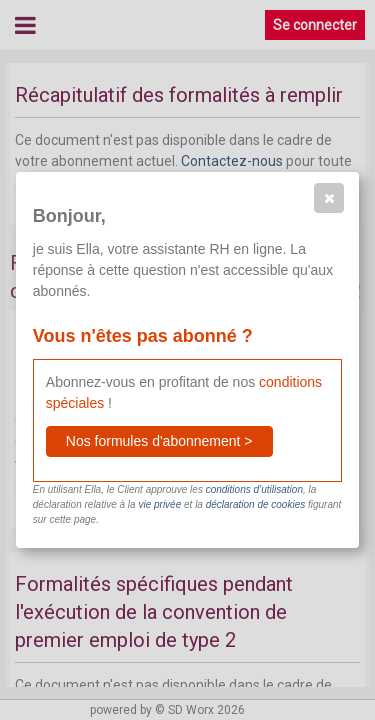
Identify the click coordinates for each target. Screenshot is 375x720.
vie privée (159, 504)
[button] (329, 198)
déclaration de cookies (256, 504)
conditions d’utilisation (254, 489)
